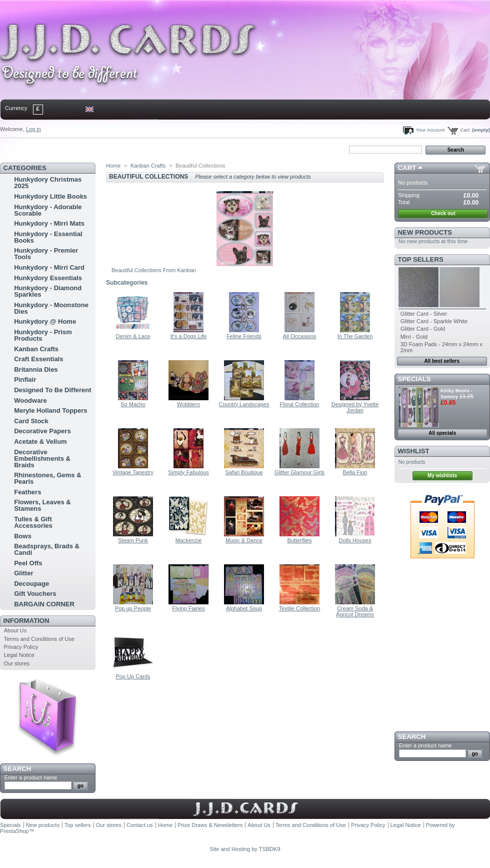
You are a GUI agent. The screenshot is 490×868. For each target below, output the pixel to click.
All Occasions (300, 336)
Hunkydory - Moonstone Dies (51, 308)
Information (26, 621)
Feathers (27, 492)
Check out (443, 213)
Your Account (430, 130)
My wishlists (442, 476)
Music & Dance (244, 540)
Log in (33, 129)
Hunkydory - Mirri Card (49, 267)
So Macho (133, 404)
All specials (442, 433)
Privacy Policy (21, 647)
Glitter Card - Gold (423, 329)
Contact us (140, 825)
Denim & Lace (133, 336)
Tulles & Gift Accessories (33, 522)
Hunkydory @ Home (45, 321)
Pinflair (25, 379)
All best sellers (442, 361)
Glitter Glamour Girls (299, 472)
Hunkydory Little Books (50, 196)
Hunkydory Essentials (48, 278)
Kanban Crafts (36, 349)
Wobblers (188, 404)
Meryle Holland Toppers (50, 410)
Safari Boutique (244, 472)
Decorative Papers (42, 431)
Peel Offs (28, 563)
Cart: (465, 130)
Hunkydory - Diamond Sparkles (48, 291)
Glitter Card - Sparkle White (434, 321)
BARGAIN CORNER (44, 604)
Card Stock (31, 421)
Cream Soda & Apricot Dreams (355, 611)
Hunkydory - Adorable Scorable (48, 210)
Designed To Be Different (52, 390)
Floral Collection (300, 404)
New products (425, 232)
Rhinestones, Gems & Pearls (47, 478)
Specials (414, 379)
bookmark (115, 149)
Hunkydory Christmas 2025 (48, 183)
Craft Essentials (38, 359)
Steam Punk (133, 540)
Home (16, 149)
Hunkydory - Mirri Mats (49, 223)
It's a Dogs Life (188, 336)
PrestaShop (14, 831)
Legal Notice (19, 655)
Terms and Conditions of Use (39, 639)
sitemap (82, 149)
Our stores (17, 663)
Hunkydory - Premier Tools (46, 254)
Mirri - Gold (414, 337)
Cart (407, 168)
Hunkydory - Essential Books (48, 237)
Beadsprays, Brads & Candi (47, 549)
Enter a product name (31, 777)
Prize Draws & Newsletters (210, 825)
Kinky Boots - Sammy (456, 393)
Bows (23, 536)
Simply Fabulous (188, 472)
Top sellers (421, 259)
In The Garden (355, 336)
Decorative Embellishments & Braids (42, 459)
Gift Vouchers (35, 594)
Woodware (30, 400)
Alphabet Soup (244, 608)
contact (49, 149)
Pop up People (133, 608)
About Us (15, 630)
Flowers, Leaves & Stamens (42, 505)
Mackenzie (189, 540)
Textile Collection (300, 608)
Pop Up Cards (133, 676)
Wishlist (414, 451)
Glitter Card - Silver (424, 314)
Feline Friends (244, 336)
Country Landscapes (244, 404)
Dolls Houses (355, 540)
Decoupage (31, 584)
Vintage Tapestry (133, 472)
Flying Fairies (188, 608)
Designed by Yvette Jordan (355, 407)
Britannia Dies (36, 369)
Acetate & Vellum (40, 442)
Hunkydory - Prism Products (43, 335)
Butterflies (300, 540)
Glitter (23, 573)
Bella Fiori (355, 472)
